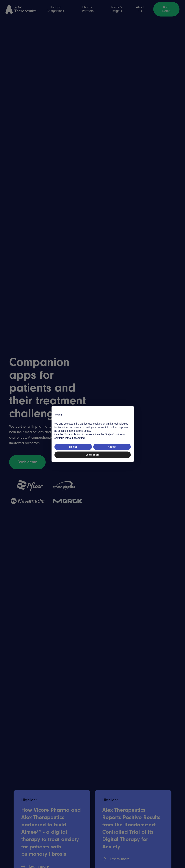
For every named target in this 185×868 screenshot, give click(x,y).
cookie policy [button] (83, 431)
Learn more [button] (92, 455)
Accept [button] (112, 447)
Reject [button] (73, 447)
